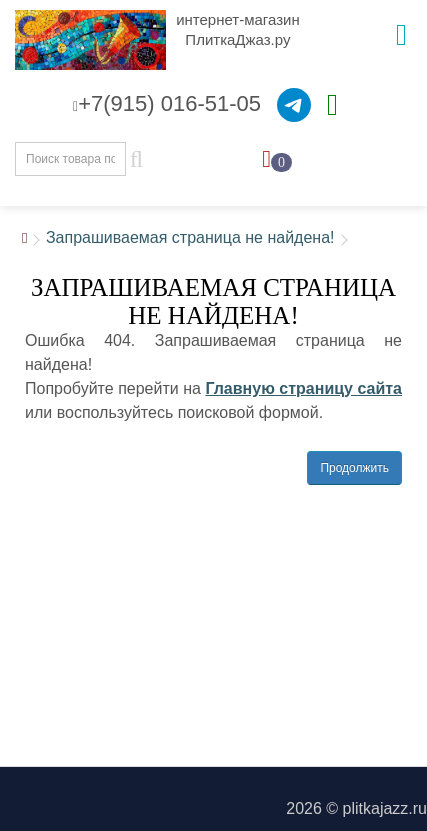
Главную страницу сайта (303, 388)
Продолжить (354, 468)
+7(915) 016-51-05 (167, 103)
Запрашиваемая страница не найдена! (190, 237)
